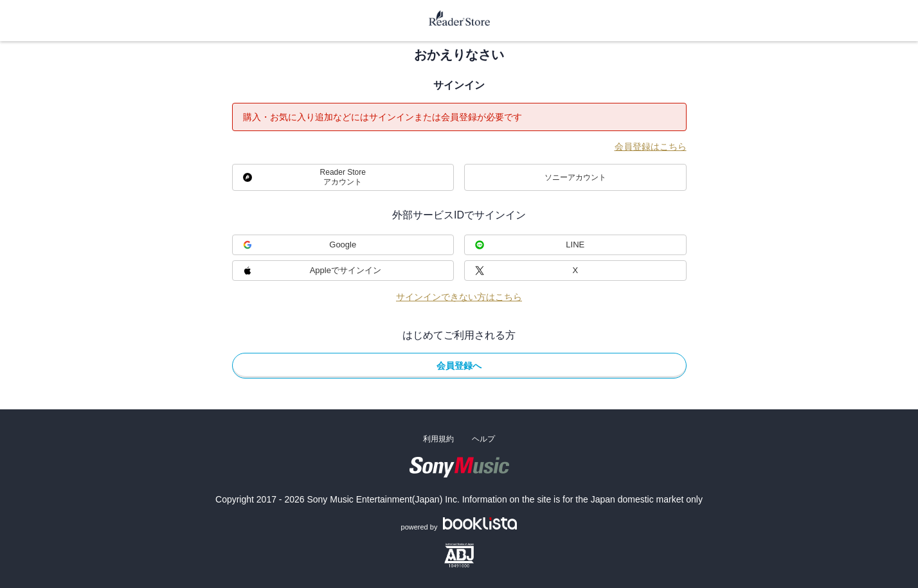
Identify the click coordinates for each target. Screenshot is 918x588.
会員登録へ (459, 366)
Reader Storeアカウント (343, 177)
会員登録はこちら (651, 147)
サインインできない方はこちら (459, 297)
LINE (575, 245)
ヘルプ (483, 439)
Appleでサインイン (346, 270)
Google (343, 245)
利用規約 (438, 439)
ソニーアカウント (575, 177)
